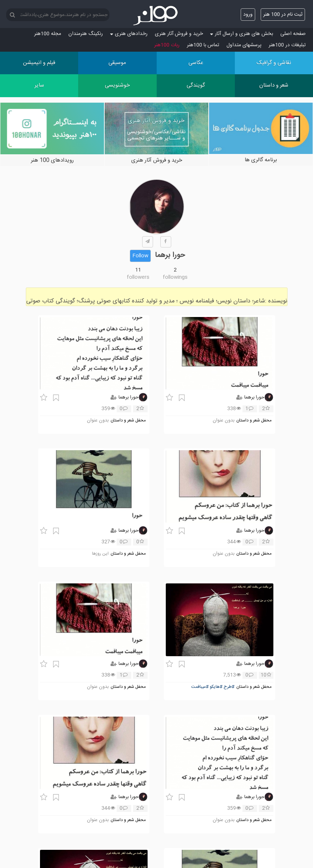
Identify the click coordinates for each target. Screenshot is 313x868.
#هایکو (216, 687)
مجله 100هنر (48, 34)
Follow (140, 256)
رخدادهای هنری (129, 34)
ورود (248, 15)
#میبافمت (200, 687)
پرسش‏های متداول (244, 45)
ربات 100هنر (167, 45)
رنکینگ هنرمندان (86, 34)
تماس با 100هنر (203, 45)
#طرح (229, 687)
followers (138, 277)
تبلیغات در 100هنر (287, 45)
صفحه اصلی (293, 34)
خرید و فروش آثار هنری (179, 34)
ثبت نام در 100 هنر (283, 15)
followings (175, 277)
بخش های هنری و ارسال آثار (242, 34)
